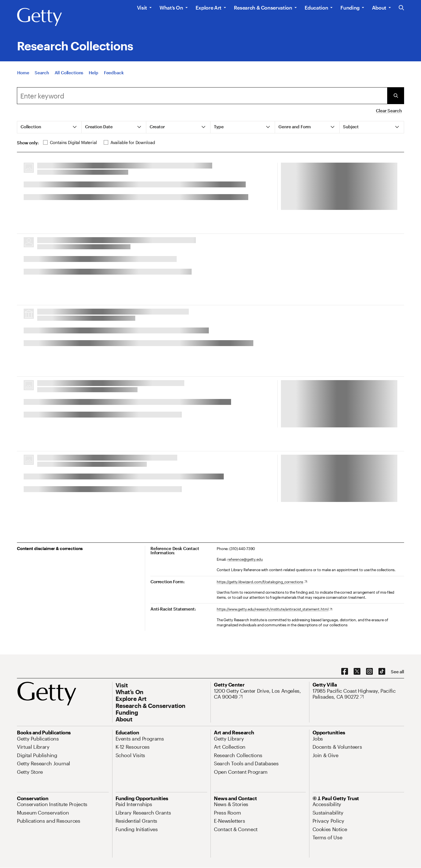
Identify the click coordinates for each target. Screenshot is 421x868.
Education (316, 8)
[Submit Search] (396, 96)
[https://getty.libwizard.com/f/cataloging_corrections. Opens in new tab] (262, 582)
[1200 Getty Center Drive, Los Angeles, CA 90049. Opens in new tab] (260, 694)
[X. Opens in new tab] (357, 672)
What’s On (171, 8)
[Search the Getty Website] (401, 8)
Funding (350, 8)
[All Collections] (69, 73)
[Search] (42, 73)
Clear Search (389, 111)
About (379, 8)
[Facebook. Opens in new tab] (345, 672)
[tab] (49, 127)
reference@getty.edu (245, 559)
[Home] (23, 73)
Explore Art (209, 8)
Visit (142, 8)
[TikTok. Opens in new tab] (382, 672)
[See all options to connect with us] (397, 672)
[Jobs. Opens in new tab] (318, 739)
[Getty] (39, 17)
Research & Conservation (263, 8)
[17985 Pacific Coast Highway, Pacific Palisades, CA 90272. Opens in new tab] (358, 694)
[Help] (93, 73)
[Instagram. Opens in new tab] (369, 672)
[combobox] (202, 96)
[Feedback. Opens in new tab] (114, 73)
